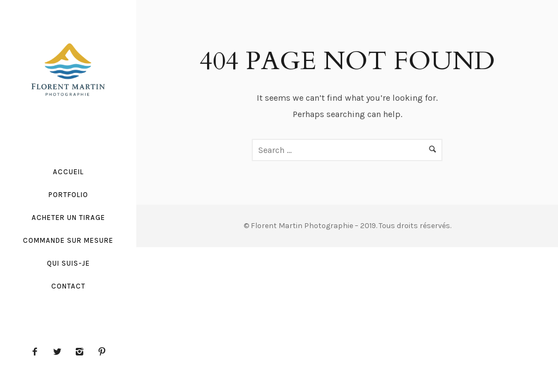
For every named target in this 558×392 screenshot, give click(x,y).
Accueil (68, 172)
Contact (68, 286)
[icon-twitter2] (60, 352)
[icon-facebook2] (38, 352)
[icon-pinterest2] (102, 352)
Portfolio (68, 195)
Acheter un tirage (68, 218)
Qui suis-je (68, 263)
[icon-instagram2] (82, 352)
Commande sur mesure (68, 240)
